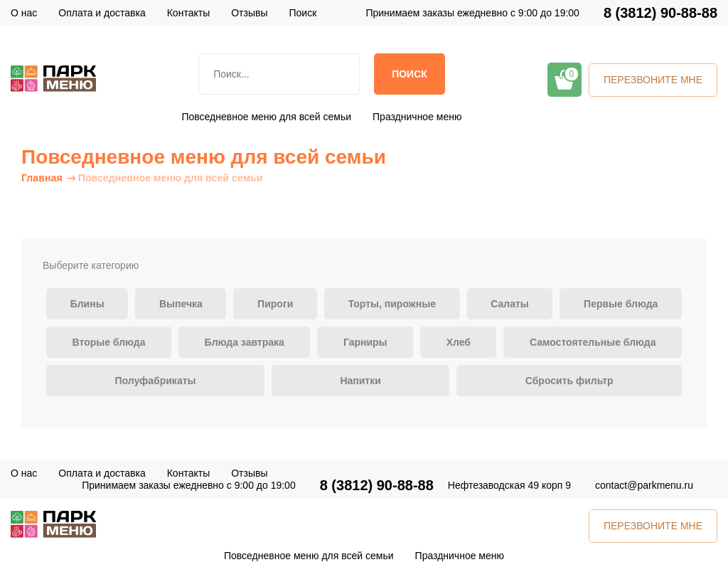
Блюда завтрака (245, 342)
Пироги (275, 304)
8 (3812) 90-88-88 (660, 13)
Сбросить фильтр (569, 381)
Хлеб (459, 342)
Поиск (409, 74)
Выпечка (181, 304)
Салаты (510, 304)
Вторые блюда (109, 342)
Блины (87, 304)
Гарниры (365, 342)
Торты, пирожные (392, 304)
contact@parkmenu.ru (644, 485)
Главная (42, 178)
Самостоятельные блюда (593, 342)
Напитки (360, 381)
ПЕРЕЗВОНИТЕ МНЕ (653, 80)
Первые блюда (621, 304)
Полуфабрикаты (155, 381)
